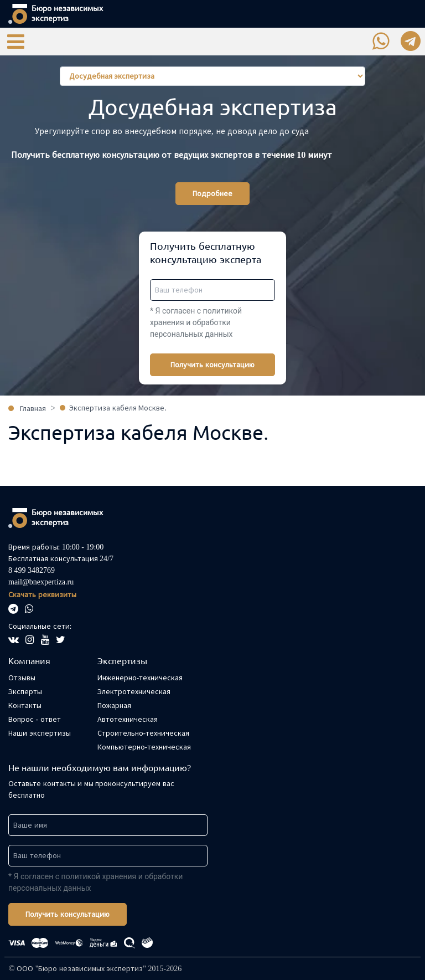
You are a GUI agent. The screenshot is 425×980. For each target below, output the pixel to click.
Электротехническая (134, 692)
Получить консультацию (212, 365)
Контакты (25, 706)
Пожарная (114, 706)
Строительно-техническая (144, 733)
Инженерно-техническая (140, 678)
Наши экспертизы (40, 733)
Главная (33, 409)
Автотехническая (128, 719)
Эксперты (25, 692)
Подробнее (212, 194)
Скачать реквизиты (42, 595)
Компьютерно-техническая (144, 747)
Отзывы (22, 678)
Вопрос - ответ (35, 719)
